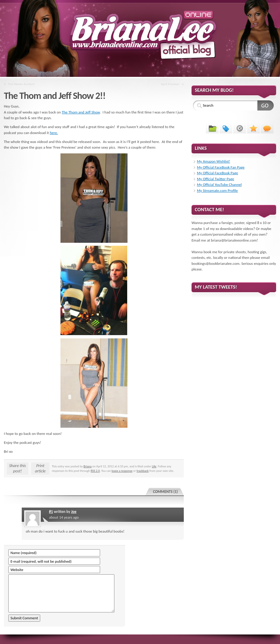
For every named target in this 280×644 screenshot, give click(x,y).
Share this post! (17, 468)
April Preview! (170, 84)
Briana (87, 466)
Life (154, 466)
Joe (74, 512)
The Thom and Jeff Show (81, 112)
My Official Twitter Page (216, 179)
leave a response (122, 471)
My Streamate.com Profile (217, 190)
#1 (51, 512)
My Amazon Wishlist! (214, 161)
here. (54, 133)
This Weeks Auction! (22, 84)
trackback (143, 471)
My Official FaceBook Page (217, 173)
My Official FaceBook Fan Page (221, 167)
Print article (40, 468)
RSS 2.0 (95, 471)
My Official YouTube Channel (219, 185)
